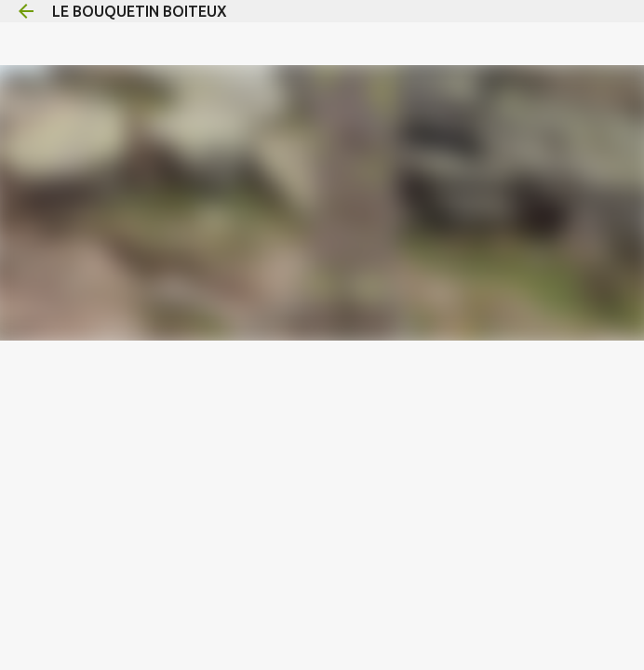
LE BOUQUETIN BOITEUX (140, 11)
